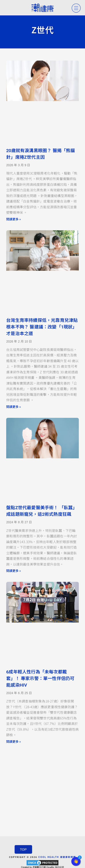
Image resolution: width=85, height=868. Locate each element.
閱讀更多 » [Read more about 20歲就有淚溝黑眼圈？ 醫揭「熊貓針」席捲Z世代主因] (14, 219)
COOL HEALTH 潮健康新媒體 (57, 857)
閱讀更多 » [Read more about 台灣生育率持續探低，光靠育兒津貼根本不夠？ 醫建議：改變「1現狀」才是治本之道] (14, 407)
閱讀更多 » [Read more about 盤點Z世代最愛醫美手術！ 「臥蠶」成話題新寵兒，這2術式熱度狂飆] (14, 571)
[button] (76, 861)
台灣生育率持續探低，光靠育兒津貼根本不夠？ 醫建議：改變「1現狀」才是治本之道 (42, 327)
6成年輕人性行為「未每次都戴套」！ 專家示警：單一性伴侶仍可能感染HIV (40, 678)
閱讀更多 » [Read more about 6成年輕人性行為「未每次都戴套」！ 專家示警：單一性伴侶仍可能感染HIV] (14, 741)
